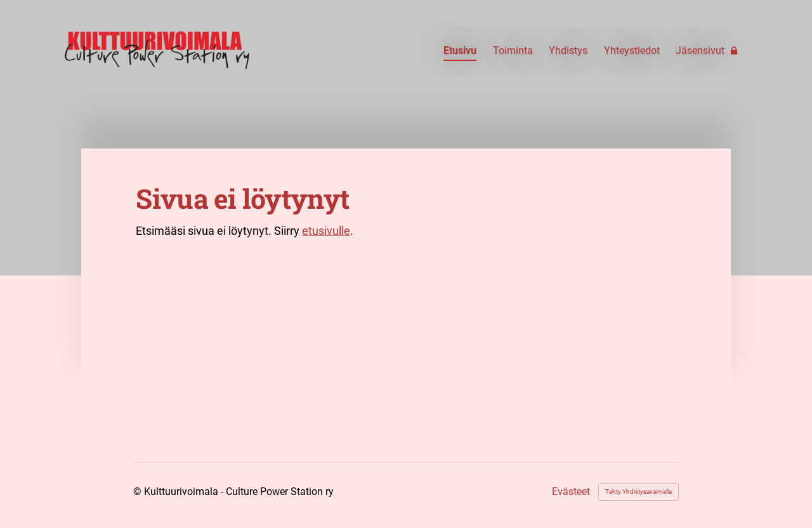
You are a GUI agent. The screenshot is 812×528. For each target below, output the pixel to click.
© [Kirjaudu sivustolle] (139, 492)
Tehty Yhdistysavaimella (638, 492)
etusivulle (326, 231)
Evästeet (571, 492)
